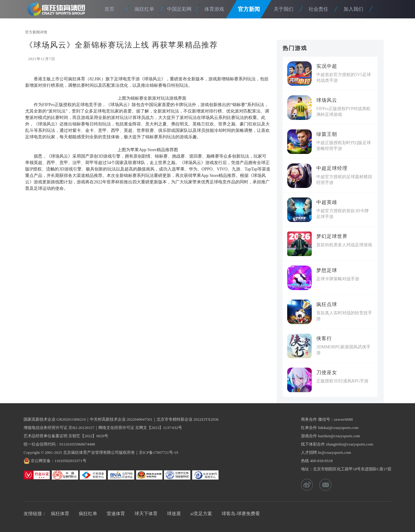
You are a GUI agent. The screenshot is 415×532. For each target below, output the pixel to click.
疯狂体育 (58, 9)
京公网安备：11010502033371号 (59, 461)
